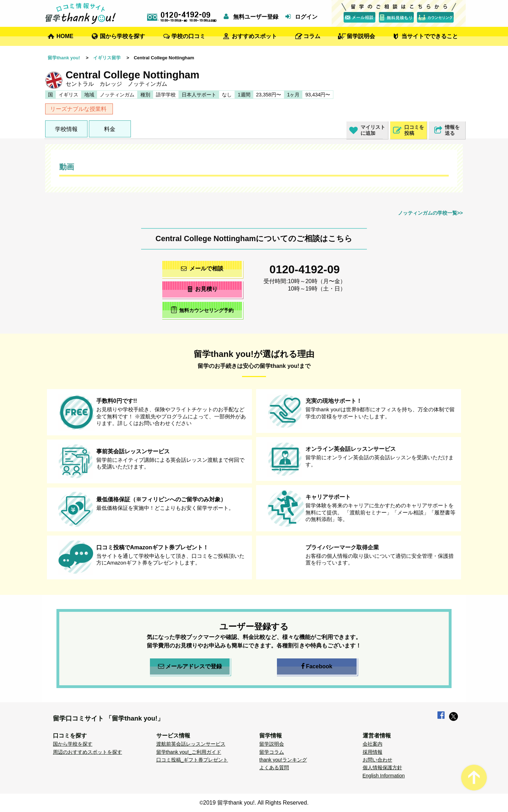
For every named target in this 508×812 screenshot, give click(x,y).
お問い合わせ (377, 760)
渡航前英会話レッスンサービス (191, 744)
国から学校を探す (122, 36)
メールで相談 (202, 268)
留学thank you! (64, 58)
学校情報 (66, 129)
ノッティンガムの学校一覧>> (430, 213)
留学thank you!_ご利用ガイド (189, 752)
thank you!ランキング (283, 760)
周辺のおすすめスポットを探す (87, 752)
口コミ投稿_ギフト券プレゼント (192, 760)
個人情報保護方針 (382, 768)
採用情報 (373, 752)
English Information (384, 776)
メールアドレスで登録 (190, 667)
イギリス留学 (107, 58)
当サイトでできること (430, 36)
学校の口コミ (188, 36)
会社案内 (373, 744)
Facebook (317, 667)
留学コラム (272, 752)
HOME (65, 36)
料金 (110, 129)
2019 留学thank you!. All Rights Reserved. (256, 803)
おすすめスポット (254, 36)
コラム (312, 36)
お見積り (202, 289)
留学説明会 (361, 36)
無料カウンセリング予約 (202, 310)
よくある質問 (274, 768)
